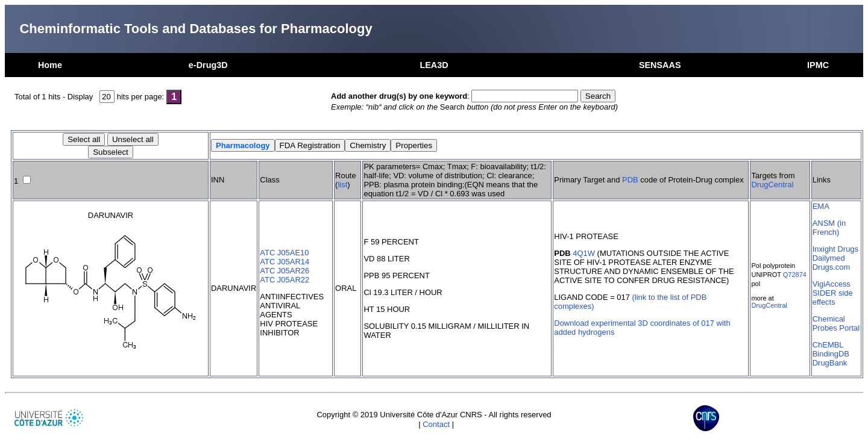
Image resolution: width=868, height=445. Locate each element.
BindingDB (831, 354)
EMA (821, 206)
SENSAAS (660, 65)
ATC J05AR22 (285, 280)
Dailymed (829, 258)
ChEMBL (828, 345)
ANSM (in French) (829, 228)
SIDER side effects (833, 297)
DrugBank (830, 363)
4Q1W (584, 253)
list (342, 185)
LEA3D (434, 65)
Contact (436, 424)
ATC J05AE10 (284, 253)
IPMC (818, 65)
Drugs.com (832, 267)
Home (50, 65)
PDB (630, 180)
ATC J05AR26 (285, 271)
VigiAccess (832, 284)
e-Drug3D (208, 65)
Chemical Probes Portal (836, 323)
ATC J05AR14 (285, 262)
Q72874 (795, 275)
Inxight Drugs (835, 249)
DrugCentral (772, 185)
